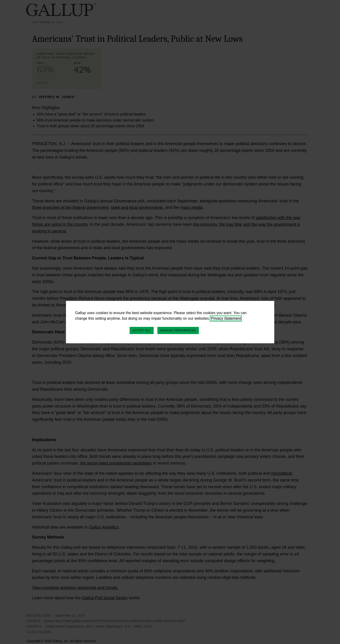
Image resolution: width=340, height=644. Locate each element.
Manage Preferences (178, 330)
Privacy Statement (226, 318)
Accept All (142, 330)
